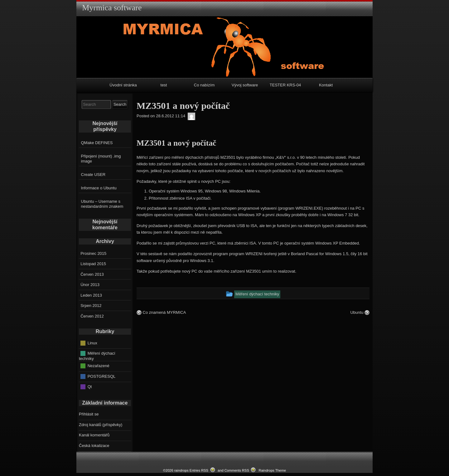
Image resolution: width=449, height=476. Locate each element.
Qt (90, 387)
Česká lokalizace (94, 446)
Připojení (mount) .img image (101, 159)
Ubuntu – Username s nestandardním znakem (102, 204)
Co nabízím (204, 85)
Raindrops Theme (272, 470)
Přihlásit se (89, 414)
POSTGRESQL (102, 376)
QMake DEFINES (97, 143)
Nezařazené (99, 366)
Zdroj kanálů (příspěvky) (101, 425)
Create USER (93, 175)
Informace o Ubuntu (99, 188)
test (164, 85)
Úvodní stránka (123, 85)
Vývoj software (245, 85)
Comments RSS (237, 470)
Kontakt (326, 85)
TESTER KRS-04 (285, 85)
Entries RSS (199, 470)
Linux (92, 343)
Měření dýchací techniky (97, 356)
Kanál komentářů (94, 435)
